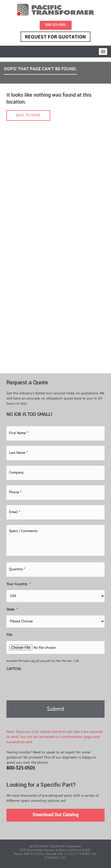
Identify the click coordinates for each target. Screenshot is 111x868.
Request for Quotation (55, 37)
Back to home (28, 116)
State (12, 610)
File (9, 635)
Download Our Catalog (56, 814)
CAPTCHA (14, 669)
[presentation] (46, 685)
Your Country (19, 584)
